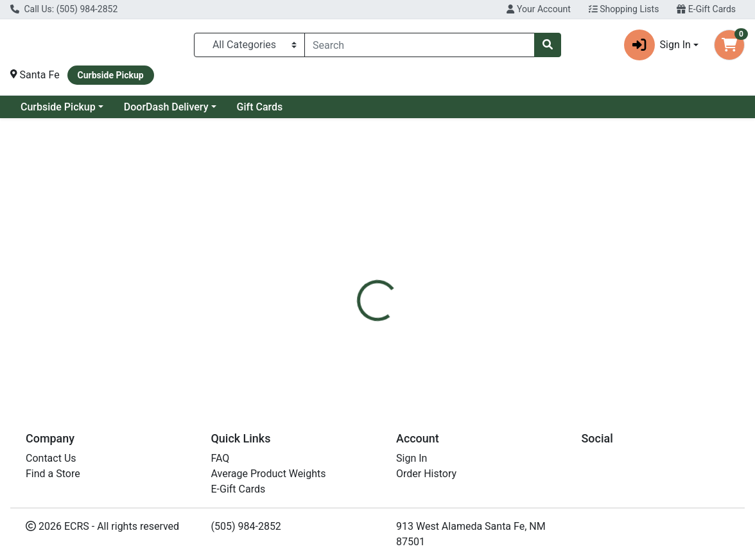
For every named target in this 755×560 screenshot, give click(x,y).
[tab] (349, 283)
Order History (426, 474)
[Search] (420, 45)
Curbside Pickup (58, 107)
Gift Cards (260, 107)
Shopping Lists (624, 9)
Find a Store (53, 474)
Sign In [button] (657, 45)
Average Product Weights (269, 474)
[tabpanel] (535, 344)
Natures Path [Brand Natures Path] (471, 331)
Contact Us (51, 458)
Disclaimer (407, 283)
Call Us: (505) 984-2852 (64, 9)
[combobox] (420, 45)
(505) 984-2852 (246, 526)
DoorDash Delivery (166, 107)
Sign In (412, 458)
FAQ (221, 458)
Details (349, 283)
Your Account (538, 9)
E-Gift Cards (706, 9)
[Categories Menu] (249, 45)
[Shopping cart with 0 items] (729, 45)
